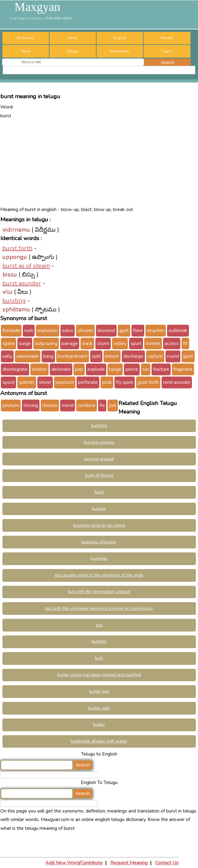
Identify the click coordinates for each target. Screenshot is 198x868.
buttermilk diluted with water (99, 741)
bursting (14, 301)
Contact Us (167, 863)
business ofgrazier (99, 542)
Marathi (167, 38)
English (120, 38)
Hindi (73, 38)
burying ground (99, 459)
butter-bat (99, 691)
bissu (10, 275)
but (99, 625)
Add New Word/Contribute (74, 863)
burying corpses (99, 442)
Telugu (73, 51)
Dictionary (26, 38)
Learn (167, 51)
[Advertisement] (99, 163)
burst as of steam (26, 266)
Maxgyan (37, 7)
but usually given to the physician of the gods (99, 575)
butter (99, 724)
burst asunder (22, 283)
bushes (99, 509)
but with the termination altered (99, 592)
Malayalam (120, 51)
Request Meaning (129, 863)
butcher (99, 641)
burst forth (17, 248)
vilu (7, 292)
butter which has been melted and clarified (99, 675)
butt (99, 658)
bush (99, 492)
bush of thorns (99, 475)
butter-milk (99, 708)
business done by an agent (99, 525)
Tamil (26, 51)
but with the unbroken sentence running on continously (99, 608)
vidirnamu (16, 230)
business (99, 558)
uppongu (15, 257)
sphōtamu (16, 309)
